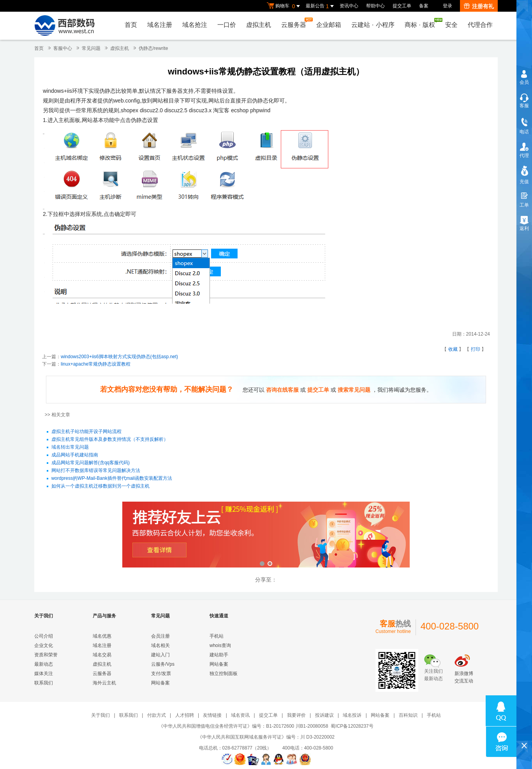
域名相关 (160, 645)
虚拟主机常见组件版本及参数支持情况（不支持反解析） (110, 440)
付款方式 (157, 715)
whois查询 (220, 645)
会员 (524, 82)
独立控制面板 (224, 674)
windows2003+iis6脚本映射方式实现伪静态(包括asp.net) (119, 357)
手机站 (217, 636)
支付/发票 (161, 674)
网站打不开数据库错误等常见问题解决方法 (96, 471)
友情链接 (212, 715)
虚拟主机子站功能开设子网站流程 (86, 432)
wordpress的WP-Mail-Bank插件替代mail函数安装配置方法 (112, 479)
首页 (131, 25)
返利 (524, 228)
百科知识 (408, 715)
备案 (424, 6)
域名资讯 (240, 715)
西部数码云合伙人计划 (266, 535)
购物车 (284, 6)
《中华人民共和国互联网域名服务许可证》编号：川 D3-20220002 (266, 737)
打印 (476, 349)
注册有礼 (479, 6)
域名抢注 (195, 25)
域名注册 (160, 25)
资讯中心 (349, 6)
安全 (451, 25)
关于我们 (100, 715)
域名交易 (102, 655)
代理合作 (480, 25)
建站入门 (160, 655)
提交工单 (402, 6)
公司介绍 (44, 636)
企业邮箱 (329, 25)
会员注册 (160, 636)
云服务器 (296, 23)
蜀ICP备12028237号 (352, 726)
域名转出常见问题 (70, 447)
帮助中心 (375, 6)
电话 (524, 132)
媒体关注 (44, 674)
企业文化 (44, 645)
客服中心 (63, 48)
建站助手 (219, 655)
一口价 (227, 25)
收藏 (453, 349)
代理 (524, 156)
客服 (524, 106)
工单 (524, 205)
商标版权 (422, 23)
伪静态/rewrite (153, 48)
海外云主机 (104, 683)
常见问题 (91, 48)
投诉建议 (324, 715)
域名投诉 (352, 715)
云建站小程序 (373, 25)
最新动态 (44, 664)
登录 (447, 6)
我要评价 (296, 715)
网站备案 (160, 683)
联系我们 (44, 683)
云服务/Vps (163, 664)
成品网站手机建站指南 (75, 455)
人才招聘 (185, 715)
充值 (524, 182)
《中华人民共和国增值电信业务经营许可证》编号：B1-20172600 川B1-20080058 (243, 726)
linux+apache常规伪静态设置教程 (96, 364)
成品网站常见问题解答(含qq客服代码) (91, 463)
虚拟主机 (259, 25)
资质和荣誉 (46, 655)
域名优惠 (102, 636)
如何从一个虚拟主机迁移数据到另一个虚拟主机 (100, 486)
